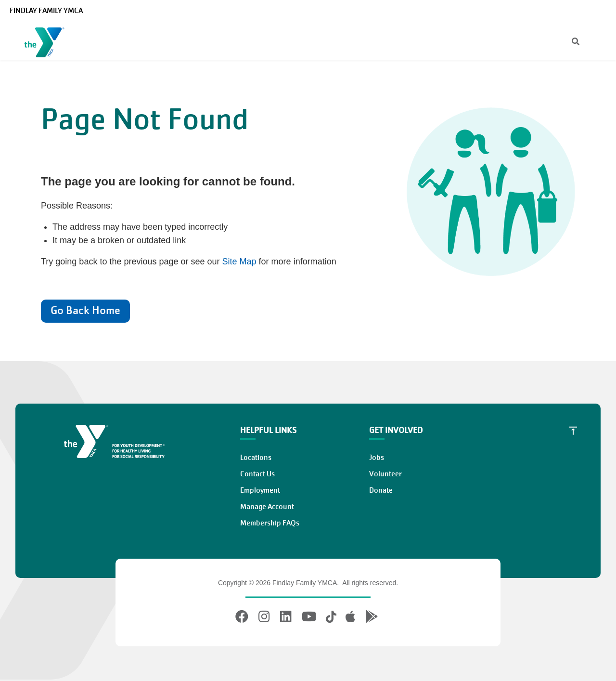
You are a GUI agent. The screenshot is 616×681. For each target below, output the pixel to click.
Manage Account (267, 507)
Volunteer (385, 474)
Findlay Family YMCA (46, 11)
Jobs (377, 458)
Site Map (239, 262)
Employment (260, 490)
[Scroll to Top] (573, 431)
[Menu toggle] (601, 42)
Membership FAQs (270, 523)
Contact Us (257, 474)
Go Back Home (85, 310)
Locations (256, 458)
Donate (381, 490)
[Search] (567, 42)
